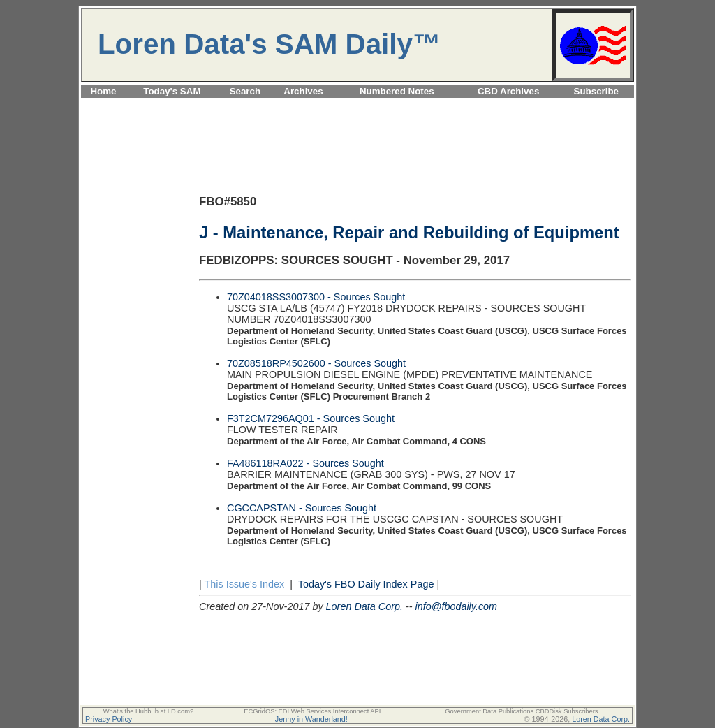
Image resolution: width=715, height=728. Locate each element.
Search (245, 91)
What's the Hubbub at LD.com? (149, 711)
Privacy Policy (109, 719)
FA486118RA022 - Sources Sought (305, 463)
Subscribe (596, 91)
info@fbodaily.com (457, 606)
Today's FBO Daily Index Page (366, 584)
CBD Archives (508, 91)
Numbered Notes (397, 91)
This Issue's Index (244, 584)
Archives (303, 91)
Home (103, 91)
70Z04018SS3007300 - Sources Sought (316, 297)
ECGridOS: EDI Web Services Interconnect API (312, 711)
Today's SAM (172, 91)
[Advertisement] (357, 106)
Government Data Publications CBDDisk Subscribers (521, 711)
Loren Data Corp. (364, 606)
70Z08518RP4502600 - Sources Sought (316, 363)
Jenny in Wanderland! (311, 719)
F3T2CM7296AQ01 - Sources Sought (311, 418)
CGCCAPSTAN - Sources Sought (302, 508)
